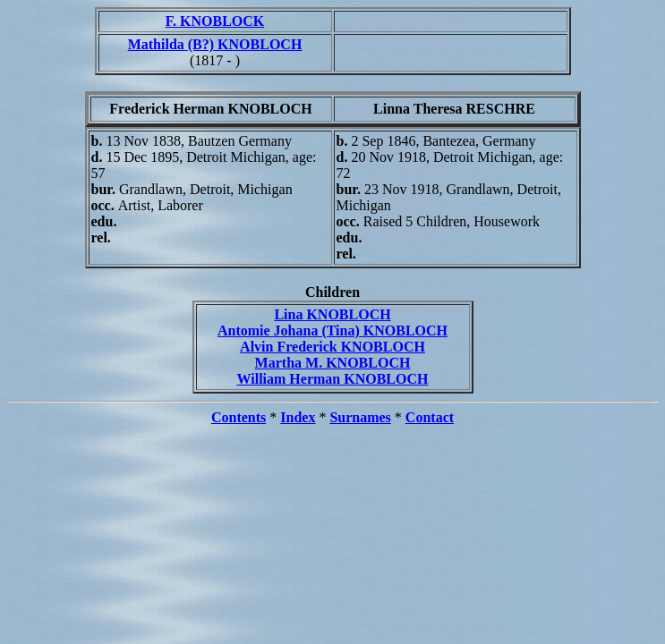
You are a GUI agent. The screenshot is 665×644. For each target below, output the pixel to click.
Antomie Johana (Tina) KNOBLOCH (332, 330)
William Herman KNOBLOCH (333, 379)
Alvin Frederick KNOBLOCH (332, 347)
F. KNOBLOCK (215, 21)
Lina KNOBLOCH (332, 314)
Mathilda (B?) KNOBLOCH (215, 44)
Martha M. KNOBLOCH (333, 363)
